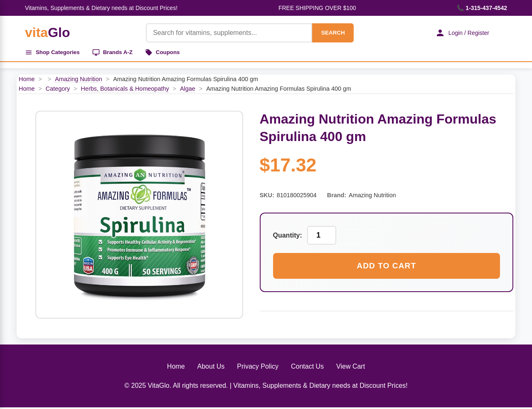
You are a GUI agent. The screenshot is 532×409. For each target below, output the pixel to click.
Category (58, 90)
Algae (188, 90)
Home (27, 81)
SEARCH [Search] (329, 33)
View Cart (351, 368)
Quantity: (288, 237)
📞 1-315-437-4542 (482, 8)
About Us (211, 368)
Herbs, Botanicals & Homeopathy (125, 90)
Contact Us (307, 368)
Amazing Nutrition (79, 81)
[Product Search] (225, 33)
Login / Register (459, 33)
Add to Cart (386, 267)
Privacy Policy (258, 368)
